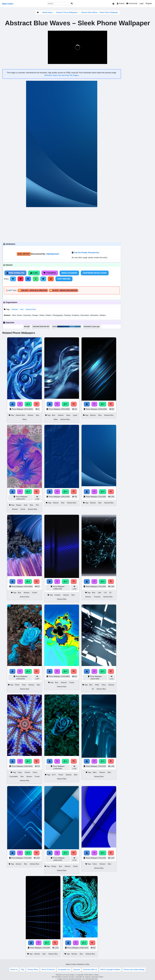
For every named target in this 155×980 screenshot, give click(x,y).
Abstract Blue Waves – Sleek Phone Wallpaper (100, 12)
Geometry (27, 315)
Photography (58, 315)
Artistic (75, 866)
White (97, 685)
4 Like (34, 273)
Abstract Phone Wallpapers (67, 12)
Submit (121, 3)
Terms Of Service (48, 970)
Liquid (75, 415)
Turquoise (97, 597)
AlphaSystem (53, 254)
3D (110, 593)
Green (19, 315)
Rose (24, 685)
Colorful (27, 772)
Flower (17, 685)
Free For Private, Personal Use (87, 253)
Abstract (15, 309)
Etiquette (77, 970)
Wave (25, 419)
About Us (14, 970)
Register (149, 3)
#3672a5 (78, 327)
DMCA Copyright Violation (110, 970)
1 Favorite (50, 273)
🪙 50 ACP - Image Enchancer (64, 290)
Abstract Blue (20, 415)
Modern (102, 315)
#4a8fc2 (72, 327)
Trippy (20, 772)
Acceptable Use (64, 970)
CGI (105, 593)
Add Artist (24, 254)
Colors (35, 772)
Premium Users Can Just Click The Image (62, 75)
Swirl (26, 505)
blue (22, 309)
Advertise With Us (90, 970)
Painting (67, 315)
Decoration (85, 315)
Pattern (48, 315)
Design (35, 315)
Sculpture (75, 315)
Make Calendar (69, 273)
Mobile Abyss (47, 12)
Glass (68, 415)
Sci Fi (54, 775)
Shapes (19, 505)
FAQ (22, 970)
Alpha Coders (8, 4)
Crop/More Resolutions (95, 273)
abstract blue (31, 309)
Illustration (94, 315)
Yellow (42, 315)
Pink (37, 505)
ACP (10, 290)
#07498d (66, 327)
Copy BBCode (64, 279)
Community (132, 3)
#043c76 (60, 327)
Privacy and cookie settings (134, 970)
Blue (38, 415)
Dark (99, 593)
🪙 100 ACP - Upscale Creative (33, 290)
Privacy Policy (33, 970)
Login (141, 3)
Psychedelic (14, 777)
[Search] (72, 4)
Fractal (23, 509)
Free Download (15, 273)
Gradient (57, 595)
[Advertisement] (62, 224)
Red (14, 315)
